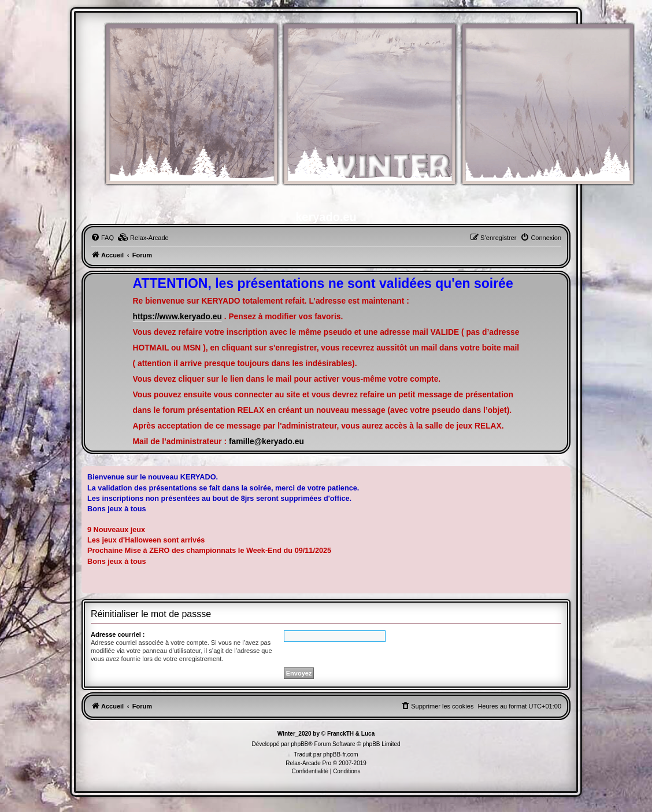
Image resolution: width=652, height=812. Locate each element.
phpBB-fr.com (341, 754)
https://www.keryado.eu (177, 317)
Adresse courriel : (118, 634)
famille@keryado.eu (266, 442)
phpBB (299, 744)
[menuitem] (102, 238)
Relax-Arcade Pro (308, 763)
